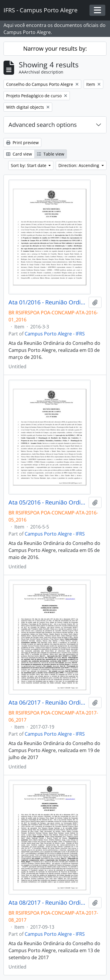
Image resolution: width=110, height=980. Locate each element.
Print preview (22, 143)
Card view (19, 154)
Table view (51, 154)
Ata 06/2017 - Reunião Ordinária (47, 703)
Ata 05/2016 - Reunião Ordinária (47, 502)
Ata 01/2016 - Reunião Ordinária (47, 302)
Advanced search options (43, 125)
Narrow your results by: (55, 48)
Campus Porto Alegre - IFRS (55, 334)
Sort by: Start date (29, 165)
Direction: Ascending (79, 165)
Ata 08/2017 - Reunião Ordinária (47, 903)
